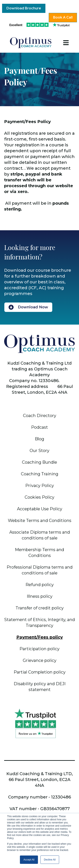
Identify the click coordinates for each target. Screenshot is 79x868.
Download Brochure (24, 8)
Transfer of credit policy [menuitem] (40, 608)
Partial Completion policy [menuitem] (40, 672)
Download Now (28, 307)
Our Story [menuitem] (39, 451)
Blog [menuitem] (39, 439)
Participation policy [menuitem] (39, 649)
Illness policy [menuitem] (40, 596)
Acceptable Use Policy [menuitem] (40, 509)
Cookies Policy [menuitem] (39, 497)
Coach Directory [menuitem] (40, 416)
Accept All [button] (29, 860)
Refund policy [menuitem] (40, 585)
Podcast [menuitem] (39, 427)
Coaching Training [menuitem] (40, 474)
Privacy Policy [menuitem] (40, 486)
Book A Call (63, 17)
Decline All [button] (50, 860)
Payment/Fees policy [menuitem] (40, 637)
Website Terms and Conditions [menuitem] (40, 521)
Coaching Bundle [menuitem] (39, 462)
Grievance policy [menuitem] (40, 660)
